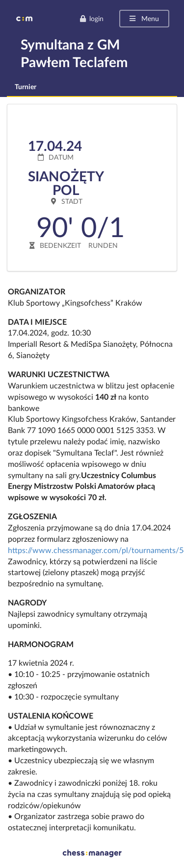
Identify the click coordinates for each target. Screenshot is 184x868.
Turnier (26, 86)
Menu (144, 18)
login (92, 18)
